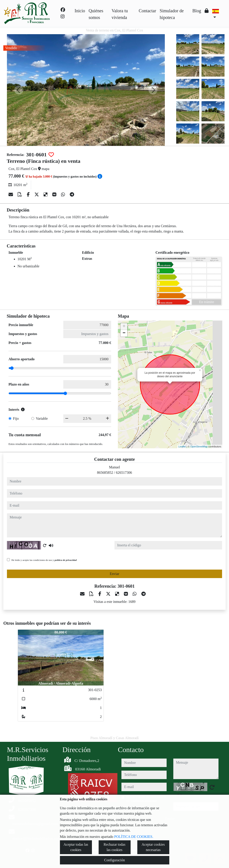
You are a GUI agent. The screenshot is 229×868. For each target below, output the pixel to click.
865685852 (105, 473)
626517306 (124, 473)
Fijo (16, 418)
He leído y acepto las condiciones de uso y (44, 560)
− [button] (124, 333)
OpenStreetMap (199, 447)
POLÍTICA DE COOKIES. (134, 837)
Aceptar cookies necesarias (153, 847)
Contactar (147, 11)
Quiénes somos (96, 14)
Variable (42, 418)
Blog (197, 11)
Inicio (80, 11)
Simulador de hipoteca (172, 14)
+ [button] (124, 327)
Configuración (114, 860)
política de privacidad (66, 560)
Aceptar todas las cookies (76, 847)
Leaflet (182, 447)
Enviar (115, 574)
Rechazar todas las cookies (114, 847)
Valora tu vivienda (120, 14)
